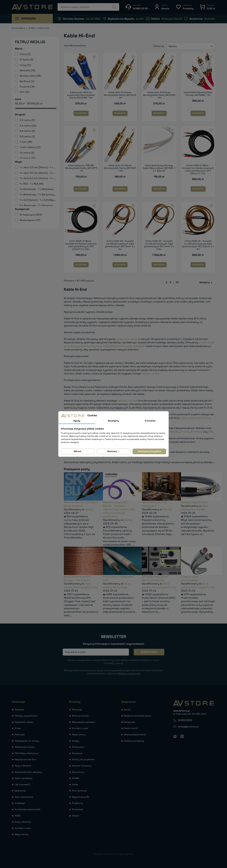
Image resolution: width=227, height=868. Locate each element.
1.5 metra (28, 158)
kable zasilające (135, 346)
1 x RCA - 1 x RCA (32, 184)
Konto (127, 710)
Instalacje (20, 803)
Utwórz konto (131, 728)
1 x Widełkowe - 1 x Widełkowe (38, 189)
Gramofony (78, 772)
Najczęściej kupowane (84, 722)
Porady (167, 509)
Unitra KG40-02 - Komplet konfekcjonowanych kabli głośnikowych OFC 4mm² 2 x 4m (120, 245)
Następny (206, 283)
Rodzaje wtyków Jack (194, 502)
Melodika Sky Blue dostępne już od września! (81, 504)
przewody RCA (86, 346)
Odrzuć (78, 451)
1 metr (26, 142)
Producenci (78, 747)
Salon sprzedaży (24, 778)
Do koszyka (81, 113)
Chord (25, 54)
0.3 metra (27, 120)
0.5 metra (28, 126)
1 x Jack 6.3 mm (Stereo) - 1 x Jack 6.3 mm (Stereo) (38, 178)
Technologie (198, 509)
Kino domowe (79, 791)
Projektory (78, 803)
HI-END (76, 778)
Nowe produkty (80, 716)
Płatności (20, 734)
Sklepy (76, 741)
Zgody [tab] (77, 421)
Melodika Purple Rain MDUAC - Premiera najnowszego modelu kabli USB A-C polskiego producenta (119, 509)
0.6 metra (27, 131)
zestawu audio (150, 373)
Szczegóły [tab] (113, 421)
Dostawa (19, 710)
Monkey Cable (31, 76)
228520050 (185, 720)
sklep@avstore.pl (188, 727)
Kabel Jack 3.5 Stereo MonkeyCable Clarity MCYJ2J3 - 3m (120, 95)
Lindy (25, 65)
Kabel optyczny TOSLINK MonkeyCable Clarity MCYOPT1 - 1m (81, 168)
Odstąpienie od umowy (27, 741)
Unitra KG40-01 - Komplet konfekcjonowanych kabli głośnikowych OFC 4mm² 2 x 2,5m (159, 245)
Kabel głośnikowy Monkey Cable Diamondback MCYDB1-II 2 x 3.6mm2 (159, 168)
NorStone (27, 81)
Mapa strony (22, 834)
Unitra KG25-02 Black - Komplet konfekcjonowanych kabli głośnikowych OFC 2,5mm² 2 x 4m (198, 169)
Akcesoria (77, 753)
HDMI (112, 346)
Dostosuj (114, 451)
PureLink (27, 87)
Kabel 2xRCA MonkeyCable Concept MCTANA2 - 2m (198, 94)
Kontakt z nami (23, 828)
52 (177, 282)
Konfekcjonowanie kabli (28, 809)
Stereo (76, 816)
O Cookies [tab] (150, 421)
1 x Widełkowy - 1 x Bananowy (38, 194)
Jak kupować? (23, 784)
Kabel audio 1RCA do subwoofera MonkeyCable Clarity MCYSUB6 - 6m (81, 95)
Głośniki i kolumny (82, 766)
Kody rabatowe (23, 822)
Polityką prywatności (129, 673)
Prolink (185, 432)
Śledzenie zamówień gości (137, 716)
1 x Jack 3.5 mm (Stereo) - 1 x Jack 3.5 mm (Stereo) (38, 167)
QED (25, 92)
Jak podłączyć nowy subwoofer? (155, 504)
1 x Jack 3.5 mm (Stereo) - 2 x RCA (38, 173)
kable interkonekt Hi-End (195, 418)
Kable (75, 784)
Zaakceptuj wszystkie (149, 451)
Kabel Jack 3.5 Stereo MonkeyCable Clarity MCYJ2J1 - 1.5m (120, 168)
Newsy (89, 509)
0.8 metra (27, 136)
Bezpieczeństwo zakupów (29, 772)
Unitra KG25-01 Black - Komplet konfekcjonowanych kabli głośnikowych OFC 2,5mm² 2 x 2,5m (81, 245)
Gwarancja (20, 791)
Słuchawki (78, 809)
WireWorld (196, 432)
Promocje (77, 710)
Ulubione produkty (134, 741)
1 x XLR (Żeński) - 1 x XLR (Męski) (38, 200)
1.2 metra (27, 153)
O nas (18, 728)
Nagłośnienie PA (80, 797)
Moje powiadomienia (135, 734)
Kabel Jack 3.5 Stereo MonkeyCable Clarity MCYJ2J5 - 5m (159, 95)
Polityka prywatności (26, 716)
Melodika (28, 70)
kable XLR (102, 346)
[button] (162, 7)
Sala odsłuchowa (24, 797)
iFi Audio (26, 60)
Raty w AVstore (23, 766)
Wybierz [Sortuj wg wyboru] (191, 46)
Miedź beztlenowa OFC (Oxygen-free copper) (77, 578)
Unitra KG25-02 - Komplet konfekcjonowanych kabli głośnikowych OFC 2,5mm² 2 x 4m (198, 245)
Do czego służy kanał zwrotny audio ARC (155, 578)
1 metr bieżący (30, 147)
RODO (18, 816)
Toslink (120, 346)
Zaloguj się (129, 722)
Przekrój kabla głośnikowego (190, 578)
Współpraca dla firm (25, 759)
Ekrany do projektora (83, 759)
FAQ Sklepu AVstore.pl (26, 753)
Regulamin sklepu (24, 722)
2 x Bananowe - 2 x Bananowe (38, 205)
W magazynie (31, 215)
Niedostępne (30, 220)
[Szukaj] (88, 7)
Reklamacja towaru (25, 747)
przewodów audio (127, 339)
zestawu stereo (127, 401)
